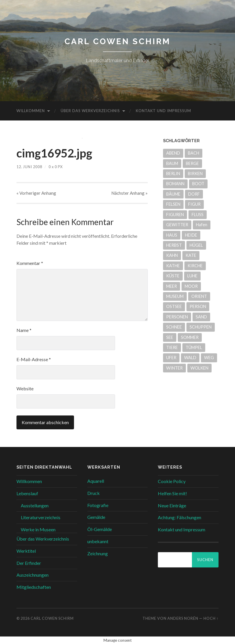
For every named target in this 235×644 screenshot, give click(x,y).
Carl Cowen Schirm (118, 41)
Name (24, 330)
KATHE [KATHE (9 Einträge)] (173, 266)
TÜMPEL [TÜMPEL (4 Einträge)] (194, 347)
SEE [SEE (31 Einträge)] (170, 337)
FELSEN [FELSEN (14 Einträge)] (173, 204)
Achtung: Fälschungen (180, 517)
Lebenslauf (27, 493)
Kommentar (30, 263)
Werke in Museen (38, 529)
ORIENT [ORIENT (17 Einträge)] (199, 296)
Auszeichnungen (33, 575)
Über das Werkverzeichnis (90, 111)
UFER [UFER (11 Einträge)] (171, 358)
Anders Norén (183, 618)
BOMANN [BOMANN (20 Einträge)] (175, 184)
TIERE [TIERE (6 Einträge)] (172, 347)
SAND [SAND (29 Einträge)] (201, 317)
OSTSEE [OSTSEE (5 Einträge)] (174, 306)
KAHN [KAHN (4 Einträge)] (172, 255)
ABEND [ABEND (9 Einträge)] (173, 153)
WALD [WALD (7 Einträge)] (190, 358)
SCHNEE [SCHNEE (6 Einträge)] (174, 327)
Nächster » (129, 193)
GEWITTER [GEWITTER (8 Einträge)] (177, 225)
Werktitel (26, 551)
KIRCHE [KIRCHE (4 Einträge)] (195, 266)
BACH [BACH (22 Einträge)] (194, 153)
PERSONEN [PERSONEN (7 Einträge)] (177, 317)
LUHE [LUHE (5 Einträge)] (192, 276)
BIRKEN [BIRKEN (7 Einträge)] (195, 173)
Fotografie (98, 505)
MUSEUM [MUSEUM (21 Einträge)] (175, 296)
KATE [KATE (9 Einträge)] (191, 255)
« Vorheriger (36, 193)
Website (25, 388)
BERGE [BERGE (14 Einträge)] (192, 163)
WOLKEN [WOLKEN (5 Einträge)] (199, 368)
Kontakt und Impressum (163, 111)
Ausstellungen (35, 505)
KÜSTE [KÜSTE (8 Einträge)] (173, 276)
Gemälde (96, 517)
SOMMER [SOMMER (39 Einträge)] (190, 337)
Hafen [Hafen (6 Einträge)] (202, 225)
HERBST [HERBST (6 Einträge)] (174, 245)
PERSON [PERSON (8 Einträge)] (198, 306)
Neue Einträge (172, 505)
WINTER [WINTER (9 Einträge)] (174, 368)
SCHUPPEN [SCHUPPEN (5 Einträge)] (201, 327)
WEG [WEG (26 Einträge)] (209, 358)
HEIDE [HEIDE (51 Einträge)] (191, 235)
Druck (94, 493)
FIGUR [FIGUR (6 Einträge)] (194, 204)
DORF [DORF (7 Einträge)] (194, 194)
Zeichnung (98, 553)
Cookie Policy (172, 481)
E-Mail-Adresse (34, 359)
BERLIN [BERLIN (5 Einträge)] (173, 173)
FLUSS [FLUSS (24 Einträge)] (198, 215)
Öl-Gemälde (100, 529)
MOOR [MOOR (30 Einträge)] (191, 286)
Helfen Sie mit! (172, 493)
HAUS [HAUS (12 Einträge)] (172, 235)
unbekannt (98, 541)
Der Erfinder (29, 563)
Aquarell (96, 481)
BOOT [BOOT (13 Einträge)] (198, 184)
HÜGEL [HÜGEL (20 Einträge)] (196, 245)
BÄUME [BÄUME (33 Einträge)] (173, 194)
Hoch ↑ (211, 618)
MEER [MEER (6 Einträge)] (172, 286)
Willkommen (31, 111)
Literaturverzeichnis (41, 517)
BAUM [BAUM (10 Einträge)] (172, 163)
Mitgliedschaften (34, 587)
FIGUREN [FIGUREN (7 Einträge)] (175, 215)
